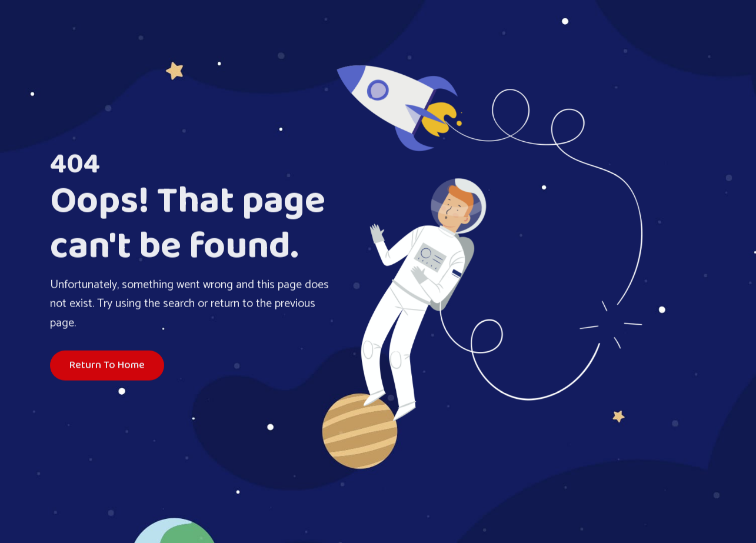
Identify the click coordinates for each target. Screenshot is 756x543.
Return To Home (107, 366)
